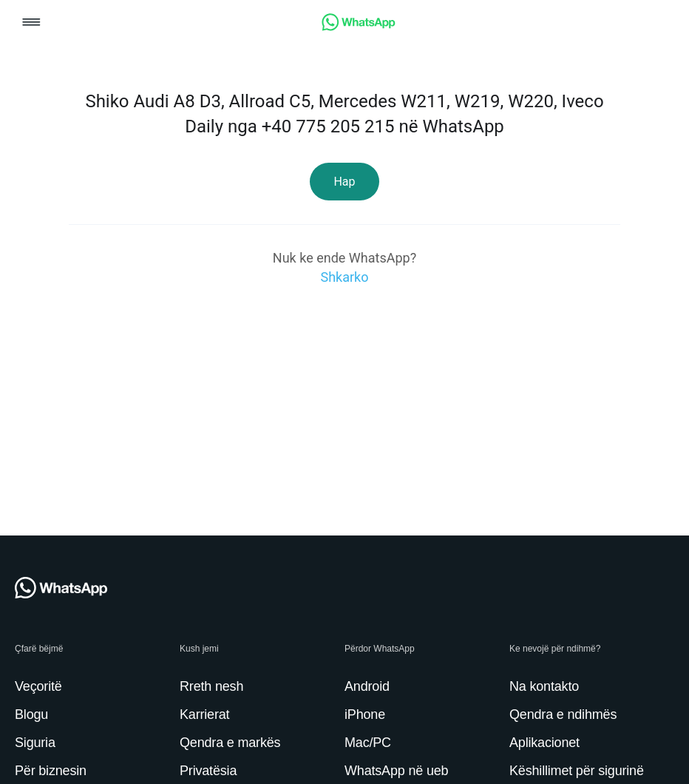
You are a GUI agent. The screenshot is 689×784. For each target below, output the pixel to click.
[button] (31, 23)
